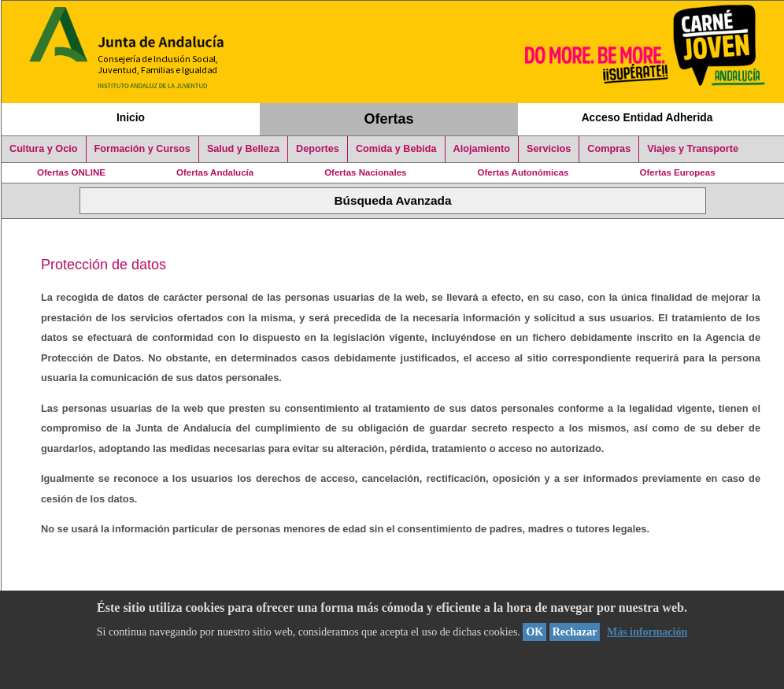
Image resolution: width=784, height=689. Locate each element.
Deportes (318, 149)
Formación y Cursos (142, 149)
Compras (609, 149)
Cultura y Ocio (44, 149)
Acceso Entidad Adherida (647, 117)
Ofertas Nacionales (365, 172)
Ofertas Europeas (678, 172)
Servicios (549, 149)
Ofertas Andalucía (215, 172)
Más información (647, 632)
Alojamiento (482, 149)
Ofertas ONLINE (71, 172)
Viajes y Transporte (693, 149)
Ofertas (389, 119)
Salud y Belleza (243, 149)
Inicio (131, 117)
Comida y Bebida (396, 149)
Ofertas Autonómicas (523, 172)
